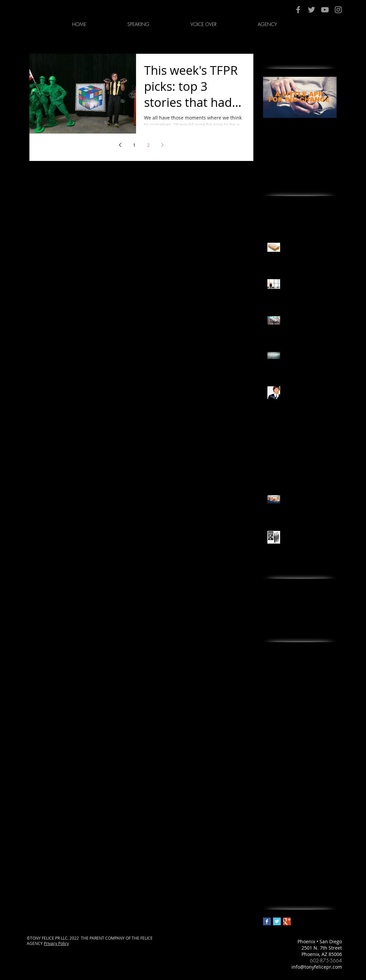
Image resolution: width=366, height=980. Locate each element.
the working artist (315, 841)
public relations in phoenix (293, 809)
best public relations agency (295, 682)
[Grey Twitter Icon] (312, 10)
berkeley (273, 661)
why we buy (315, 872)
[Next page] (162, 145)
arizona (288, 651)
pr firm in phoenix (283, 767)
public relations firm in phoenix (298, 788)
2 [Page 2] (148, 145)
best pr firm (276, 672)
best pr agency (303, 661)
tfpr (328, 830)
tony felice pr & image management (300, 862)
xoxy (301, 883)
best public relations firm (291, 693)
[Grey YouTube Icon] (325, 10)
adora (270, 651)
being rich (312, 651)
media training (306, 735)
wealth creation (280, 872)
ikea (287, 725)
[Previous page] (120, 145)
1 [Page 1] (134, 145)
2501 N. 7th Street (322, 948)
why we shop (278, 883)
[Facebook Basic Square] (267, 921)
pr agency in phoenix (287, 756)
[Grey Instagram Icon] (338, 10)
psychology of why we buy (292, 777)
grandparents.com (309, 714)
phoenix (288, 746)
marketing (274, 735)
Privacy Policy (56, 943)
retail (269, 820)
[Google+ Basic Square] (287, 921)
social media (277, 830)
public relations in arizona (292, 799)
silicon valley (318, 820)
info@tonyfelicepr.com (317, 967)
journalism (307, 725)
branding (273, 714)
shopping (289, 820)
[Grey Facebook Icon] (298, 10)
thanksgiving (277, 841)
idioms (271, 725)
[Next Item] (326, 97)
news (269, 746)
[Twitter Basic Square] (277, 921)
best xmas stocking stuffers (294, 703)
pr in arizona (322, 767)
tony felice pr (278, 851)
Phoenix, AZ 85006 (322, 954)
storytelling (308, 830)
